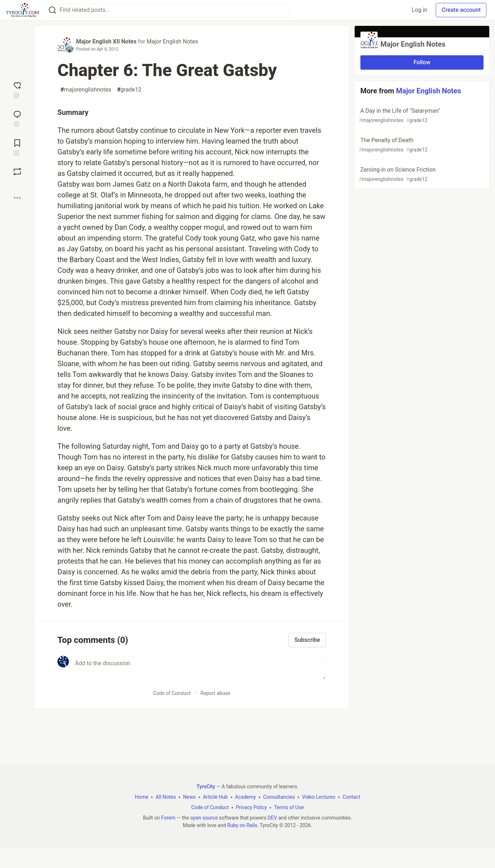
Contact (351, 797)
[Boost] (17, 172)
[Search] (52, 10)
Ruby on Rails (242, 825)
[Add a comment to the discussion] (199, 668)
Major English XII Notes (106, 41)
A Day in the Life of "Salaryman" (421, 116)
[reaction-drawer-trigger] (17, 89)
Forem (168, 818)
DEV (272, 818)
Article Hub (215, 797)
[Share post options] (17, 198)
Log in (419, 10)
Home (142, 797)
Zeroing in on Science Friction (421, 175)
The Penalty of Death (421, 145)
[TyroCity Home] (22, 10)
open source (204, 818)
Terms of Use (289, 807)
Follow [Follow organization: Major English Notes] (422, 62)
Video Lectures (319, 797)
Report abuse (216, 693)
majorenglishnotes (86, 90)
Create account (461, 10)
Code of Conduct (172, 693)
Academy (246, 797)
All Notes (166, 797)
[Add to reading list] (17, 147)
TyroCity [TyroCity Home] (206, 787)
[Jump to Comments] (17, 118)
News (189, 797)
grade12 (129, 90)
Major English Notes (172, 41)
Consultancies (279, 797)
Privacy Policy (251, 807)
